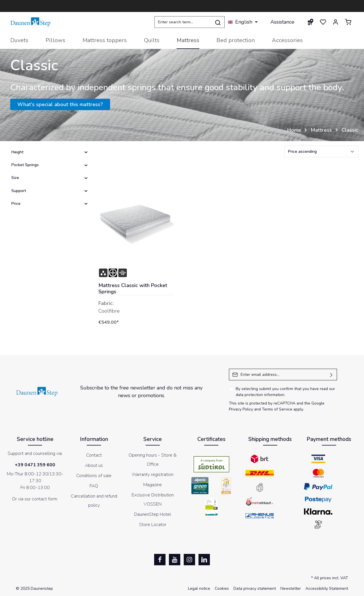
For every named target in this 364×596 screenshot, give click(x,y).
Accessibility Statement (327, 588)
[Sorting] (321, 151)
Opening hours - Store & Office (153, 460)
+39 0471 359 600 (35, 465)
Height (50, 152)
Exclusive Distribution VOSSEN (153, 500)
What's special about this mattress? (60, 104)
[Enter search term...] (183, 22)
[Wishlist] (323, 22)
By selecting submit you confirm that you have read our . (285, 392)
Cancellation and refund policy (94, 501)
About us (94, 465)
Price (50, 204)
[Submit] (331, 375)
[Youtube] (175, 560)
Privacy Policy (241, 409)
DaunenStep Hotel (153, 514)
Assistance (282, 22)
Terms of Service (277, 409)
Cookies (222, 588)
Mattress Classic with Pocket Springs (133, 289)
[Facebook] (160, 560)
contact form (45, 499)
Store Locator (153, 525)
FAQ (94, 486)
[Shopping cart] (348, 22)
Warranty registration (153, 475)
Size (50, 178)
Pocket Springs (50, 165)
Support (50, 191)
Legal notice (199, 588)
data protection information (260, 395)
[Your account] (336, 22)
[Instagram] (189, 560)
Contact (94, 455)
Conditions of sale (94, 476)
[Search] (218, 22)
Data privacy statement (255, 588)
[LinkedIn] (204, 560)
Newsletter (291, 588)
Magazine (153, 485)
